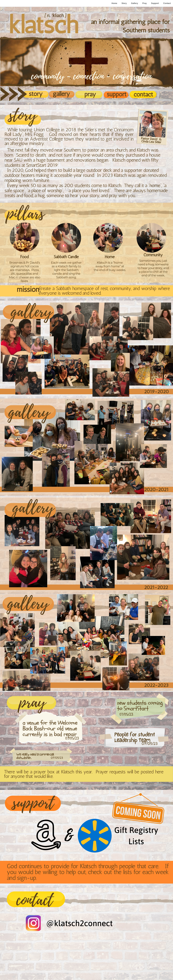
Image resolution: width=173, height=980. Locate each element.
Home (114, 3)
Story (124, 3)
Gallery (135, 3)
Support (155, 3)
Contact (167, 3)
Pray (145, 3)
